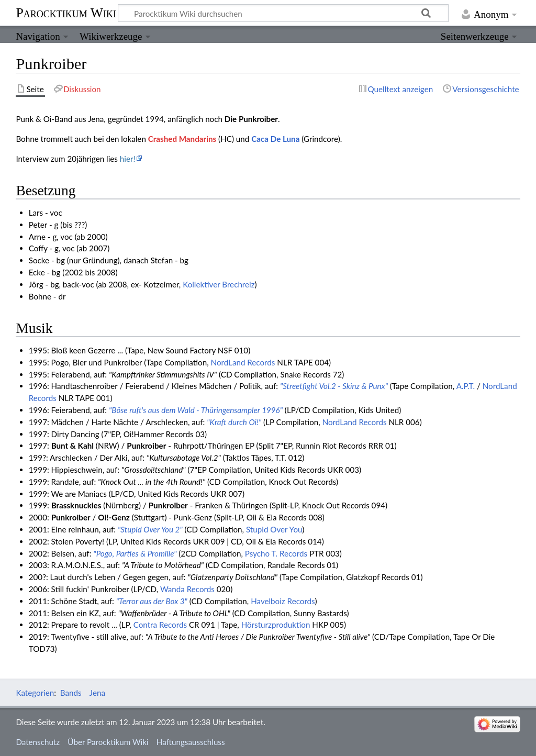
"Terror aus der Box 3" (152, 601)
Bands (71, 693)
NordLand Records (243, 362)
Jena (97, 693)
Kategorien (35, 693)
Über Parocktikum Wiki (108, 742)
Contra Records (160, 625)
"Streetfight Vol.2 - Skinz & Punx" (334, 386)
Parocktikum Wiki (66, 12)
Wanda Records (187, 589)
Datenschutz (38, 742)
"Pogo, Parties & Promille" (135, 553)
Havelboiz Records (283, 601)
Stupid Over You (274, 529)
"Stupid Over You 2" (150, 529)
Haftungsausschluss (191, 742)
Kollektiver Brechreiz (219, 284)
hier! (128, 159)
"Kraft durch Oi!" (234, 422)
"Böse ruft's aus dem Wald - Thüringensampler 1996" (196, 410)
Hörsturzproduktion (276, 625)
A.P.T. (466, 386)
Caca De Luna (275, 139)
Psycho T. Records (276, 553)
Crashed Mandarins (182, 139)
